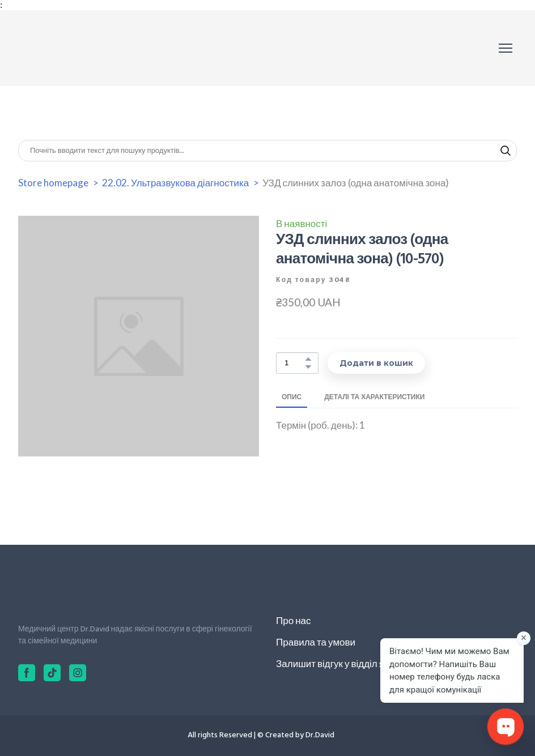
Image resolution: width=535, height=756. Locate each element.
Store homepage (53, 183)
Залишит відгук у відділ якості (341, 663)
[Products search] (267, 151)
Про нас (293, 620)
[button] (506, 151)
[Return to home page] (69, 48)
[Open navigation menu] (506, 48)
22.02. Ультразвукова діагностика (175, 183)
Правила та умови (316, 642)
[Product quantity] (294, 363)
